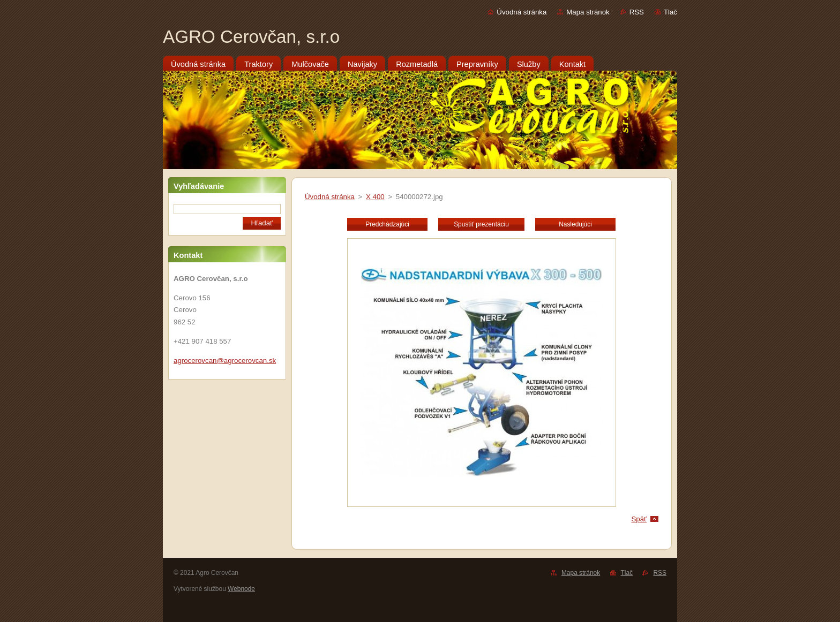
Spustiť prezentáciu (481, 224)
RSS (637, 12)
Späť (639, 519)
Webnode (241, 589)
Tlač (670, 12)
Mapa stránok (588, 12)
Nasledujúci (575, 224)
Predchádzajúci (387, 224)
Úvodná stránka (522, 12)
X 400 (375, 197)
